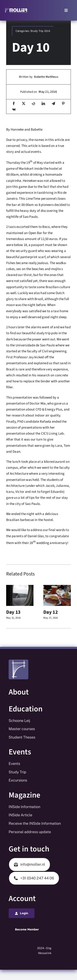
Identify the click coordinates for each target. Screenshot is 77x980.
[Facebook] (14, 104)
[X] (24, 104)
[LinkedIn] (43, 104)
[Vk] (14, 110)
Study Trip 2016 (40, 31)
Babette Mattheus (46, 77)
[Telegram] (53, 104)
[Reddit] (33, 104)
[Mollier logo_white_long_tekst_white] (16, 9)
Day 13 (13, 612)
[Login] (22, 913)
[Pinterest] (63, 104)
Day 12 (51, 612)
